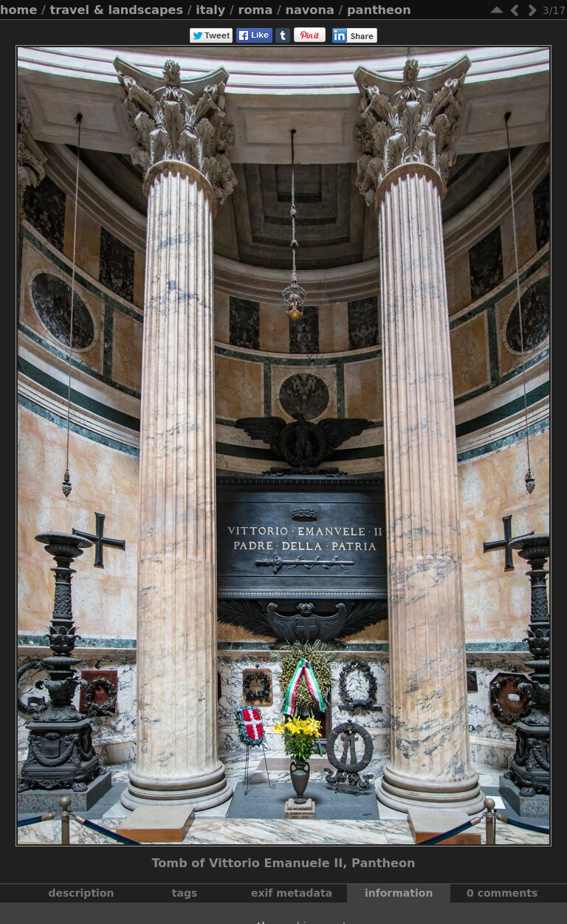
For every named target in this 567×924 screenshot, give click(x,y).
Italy (210, 10)
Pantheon (379, 10)
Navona (309, 10)
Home (18, 10)
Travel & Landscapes (117, 10)
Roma (256, 10)
